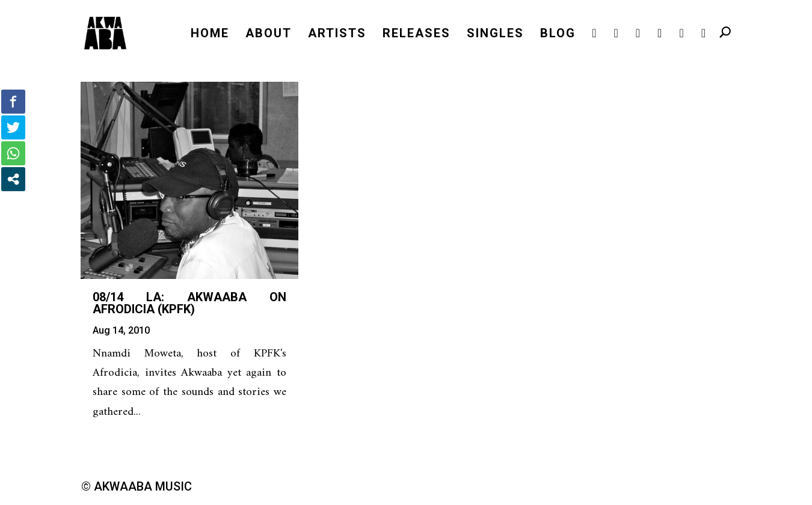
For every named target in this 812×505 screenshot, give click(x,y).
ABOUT (269, 35)
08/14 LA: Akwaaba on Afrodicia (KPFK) (189, 303)
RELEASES (417, 35)
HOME (210, 35)
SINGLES (495, 35)
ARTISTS (337, 35)
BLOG (558, 35)
